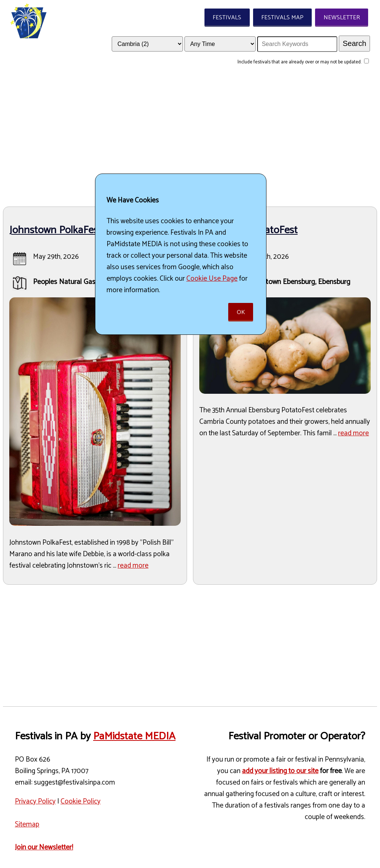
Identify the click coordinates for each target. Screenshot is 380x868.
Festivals (227, 18)
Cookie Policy (81, 801)
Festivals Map (282, 18)
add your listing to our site (280, 771)
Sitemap (27, 824)
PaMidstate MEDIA (134, 736)
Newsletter (342, 18)
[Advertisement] (190, 138)
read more (133, 566)
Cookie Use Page (212, 279)
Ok (241, 312)
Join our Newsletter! (44, 847)
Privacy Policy (35, 801)
